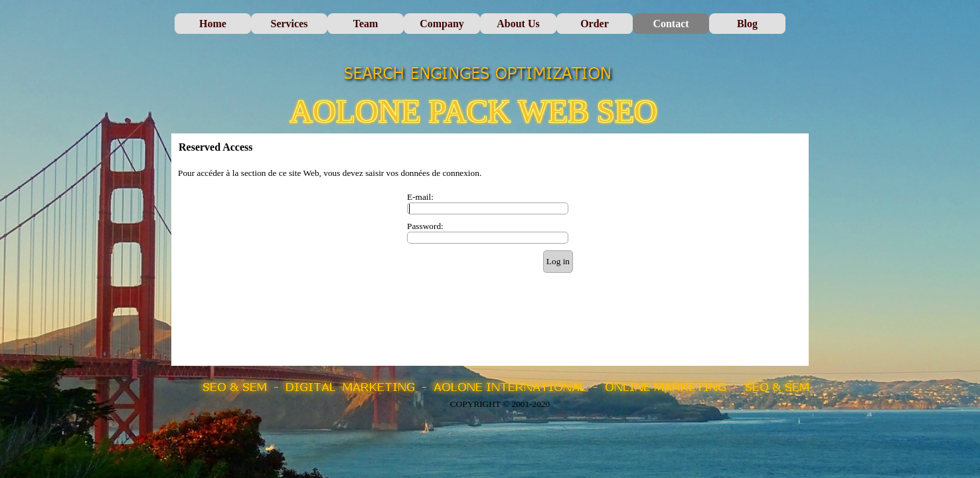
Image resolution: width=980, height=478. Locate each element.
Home (213, 24)
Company (442, 24)
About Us (518, 24)
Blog (747, 24)
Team (366, 24)
